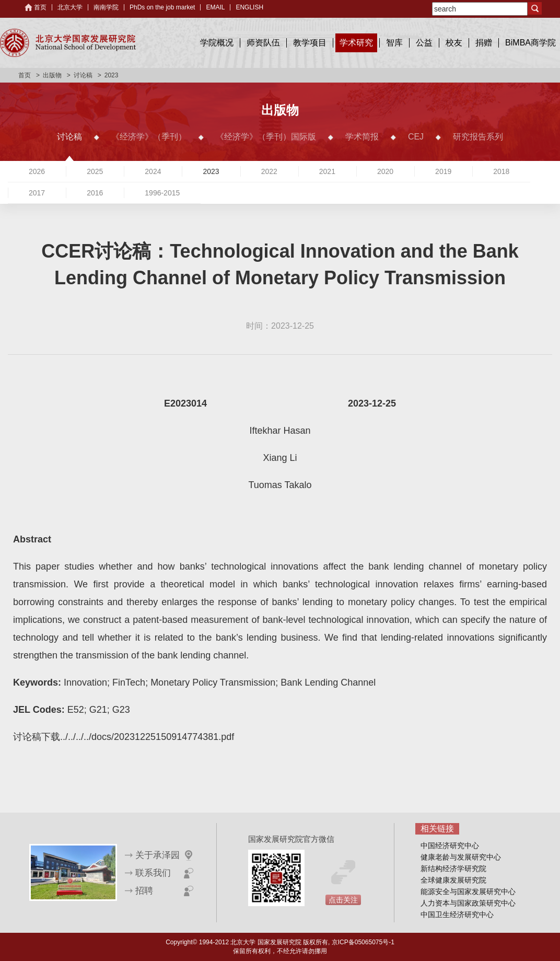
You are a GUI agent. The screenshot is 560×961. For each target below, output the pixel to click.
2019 (443, 171)
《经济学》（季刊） (149, 137)
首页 (40, 7)
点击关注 (343, 900)
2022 (269, 171)
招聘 (144, 891)
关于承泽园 (157, 855)
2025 (95, 171)
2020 (385, 171)
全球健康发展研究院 (453, 880)
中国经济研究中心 (450, 846)
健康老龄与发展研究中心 (461, 857)
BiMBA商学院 (530, 43)
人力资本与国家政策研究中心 (468, 903)
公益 (424, 43)
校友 (454, 43)
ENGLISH (249, 7)
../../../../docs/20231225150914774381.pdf (147, 737)
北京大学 (70, 7)
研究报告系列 (478, 137)
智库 (394, 43)
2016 (95, 193)
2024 (153, 171)
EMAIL (215, 7)
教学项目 (310, 43)
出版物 (52, 75)
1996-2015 (162, 193)
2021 (327, 171)
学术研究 (356, 43)
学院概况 (217, 43)
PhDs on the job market (162, 7)
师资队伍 (263, 43)
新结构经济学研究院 (453, 869)
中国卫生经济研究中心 (457, 914)
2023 (211, 171)
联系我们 (153, 873)
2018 (501, 171)
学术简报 (362, 137)
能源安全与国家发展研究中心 (468, 891)
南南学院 (106, 7)
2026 (37, 171)
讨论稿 (83, 75)
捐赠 (484, 43)
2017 (37, 193)
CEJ (416, 137)
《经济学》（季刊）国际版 (266, 137)
